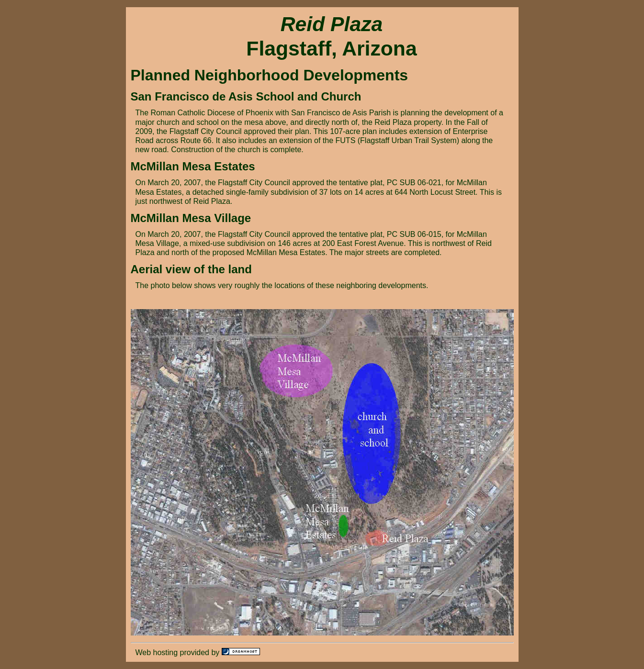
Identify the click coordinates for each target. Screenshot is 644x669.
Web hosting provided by (179, 652)
